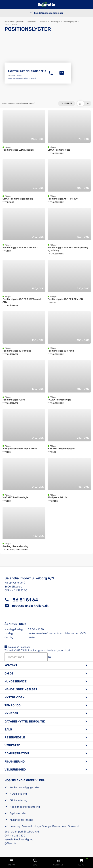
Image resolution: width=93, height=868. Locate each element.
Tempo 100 (13, 705)
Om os (9, 673)
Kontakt (11, 665)
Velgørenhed (15, 770)
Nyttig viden (14, 697)
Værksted (12, 745)
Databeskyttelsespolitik (25, 721)
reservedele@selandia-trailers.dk (22, 78)
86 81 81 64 (16, 75)
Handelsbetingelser (21, 689)
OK (50, 657)
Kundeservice (16, 681)
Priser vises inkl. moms (19, 104)
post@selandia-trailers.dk (30, 606)
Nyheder (11, 713)
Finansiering (15, 762)
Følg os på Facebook (19, 647)
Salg (8, 729)
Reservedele (15, 737)
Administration (17, 753)
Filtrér (68, 103)
